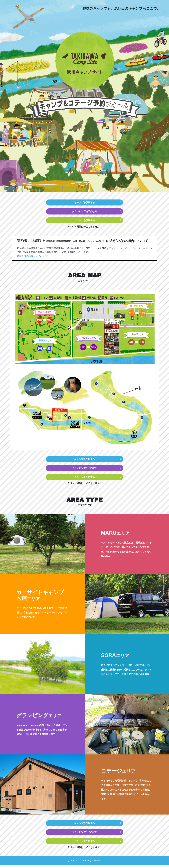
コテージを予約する (85, 221)
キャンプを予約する (85, 203)
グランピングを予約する (85, 212)
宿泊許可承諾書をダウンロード (33, 257)
